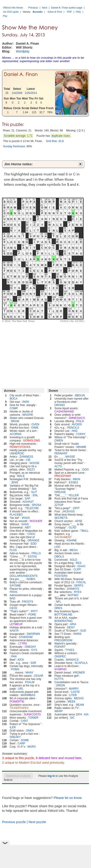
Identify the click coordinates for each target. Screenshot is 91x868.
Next (45, 8)
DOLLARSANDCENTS (24, 576)
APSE (79, 521)
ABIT (28, 528)
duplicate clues (61, 136)
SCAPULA (81, 663)
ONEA (30, 731)
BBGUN (80, 395)
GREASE (60, 492)
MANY (29, 673)
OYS (34, 650)
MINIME (81, 447)
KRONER (79, 673)
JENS (15, 482)
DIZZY (31, 470)
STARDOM (26, 637)
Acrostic (38, 12)
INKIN (77, 479)
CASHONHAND (64, 412)
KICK (21, 660)
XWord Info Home (13, 8)
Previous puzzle (14, 822)
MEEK (72, 702)
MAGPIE (28, 415)
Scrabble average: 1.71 (18, 136)
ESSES (73, 482)
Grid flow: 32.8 (55, 141)
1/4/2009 (17, 93)
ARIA (73, 624)
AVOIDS (77, 424)
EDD (34, 544)
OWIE (35, 428)
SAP (28, 499)
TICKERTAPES (19, 708)
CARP (21, 743)
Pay (5, 16)
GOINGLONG (32, 441)
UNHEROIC (17, 453)
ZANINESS (26, 457)
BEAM (80, 705)
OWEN (59, 441)
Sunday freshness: (14, 146)
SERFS (79, 586)
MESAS (79, 698)
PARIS (77, 634)
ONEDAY (30, 647)
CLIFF (77, 569)
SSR (33, 663)
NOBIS (31, 579)
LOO (57, 547)
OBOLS (59, 557)
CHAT (25, 721)
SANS (25, 524)
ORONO (60, 405)
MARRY (74, 689)
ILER (13, 727)
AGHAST (28, 502)
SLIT (34, 492)
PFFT (34, 611)
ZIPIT (76, 508)
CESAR (38, 676)
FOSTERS (61, 576)
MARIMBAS (28, 695)
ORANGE (33, 540)
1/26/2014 (31, 93)
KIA (86, 714)
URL (21, 689)
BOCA (14, 399)
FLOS (13, 550)
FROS (13, 592)
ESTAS (33, 557)
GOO (85, 470)
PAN (14, 656)
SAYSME (15, 586)
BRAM (15, 421)
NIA (34, 489)
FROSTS (28, 602)
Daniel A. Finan (21, 74)
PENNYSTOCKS (20, 447)
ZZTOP (59, 505)
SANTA (14, 631)
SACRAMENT (63, 537)
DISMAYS (73, 589)
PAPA (26, 402)
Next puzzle (37, 822)
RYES (78, 592)
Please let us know (68, 798)
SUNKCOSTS (32, 714)
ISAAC (82, 566)
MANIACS (72, 660)
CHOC (31, 534)
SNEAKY (15, 737)
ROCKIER (36, 521)
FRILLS (36, 553)
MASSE (70, 457)
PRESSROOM (63, 640)
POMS (15, 669)
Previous (33, 8)
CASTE (75, 692)
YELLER (74, 495)
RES (79, 563)
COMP (14, 408)
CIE (28, 460)
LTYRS (23, 644)
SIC (72, 718)
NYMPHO (61, 669)
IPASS (26, 518)
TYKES (70, 650)
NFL (59, 602)
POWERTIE (17, 702)
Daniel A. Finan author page (67, 8)
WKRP (59, 711)
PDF (69, 12)
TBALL (84, 531)
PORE (32, 615)
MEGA (74, 550)
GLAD (73, 528)
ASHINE (72, 540)
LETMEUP (16, 624)
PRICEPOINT (63, 476)
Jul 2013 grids (11, 12)
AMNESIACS (77, 418)
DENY (71, 627)
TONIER (33, 718)
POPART (60, 647)
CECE (13, 608)
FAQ (78, 12)
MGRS (32, 747)
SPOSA (37, 505)
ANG (74, 431)
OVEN (35, 424)
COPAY (81, 434)
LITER (73, 695)
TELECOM (32, 508)
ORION (60, 685)
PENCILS (73, 428)
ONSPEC (60, 656)
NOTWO (73, 595)
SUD (83, 631)
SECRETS (61, 518)
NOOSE (34, 463)
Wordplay (23, 51)
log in (51, 776)
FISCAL (81, 582)
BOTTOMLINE (63, 615)
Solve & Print (55, 12)
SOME (25, 740)
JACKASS (68, 511)
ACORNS (15, 434)
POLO (80, 421)
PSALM (30, 682)
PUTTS (59, 679)
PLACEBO (16, 515)
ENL (35, 495)
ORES (58, 608)
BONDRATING (64, 621)
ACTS (58, 466)
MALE (21, 476)
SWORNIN (33, 634)
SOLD (73, 560)
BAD (12, 598)
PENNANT (61, 453)
